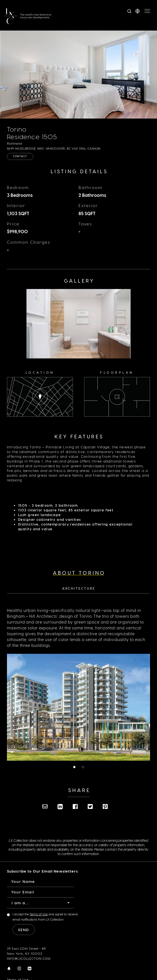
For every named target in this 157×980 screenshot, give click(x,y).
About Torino (79, 573)
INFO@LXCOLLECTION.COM (29, 958)
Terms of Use (39, 914)
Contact (20, 156)
